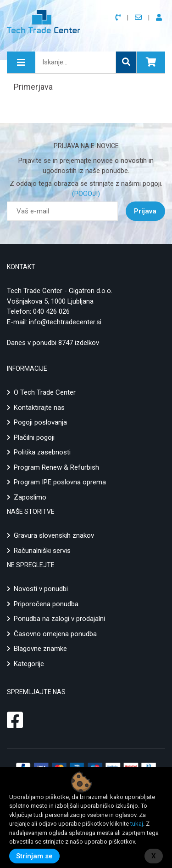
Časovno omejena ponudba (55, 634)
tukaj (137, 824)
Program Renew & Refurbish (56, 467)
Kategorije (29, 664)
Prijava (145, 211)
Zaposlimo (30, 497)
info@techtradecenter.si (65, 322)
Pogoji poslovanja (40, 422)
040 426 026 (51, 311)
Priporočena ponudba (46, 604)
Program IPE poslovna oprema (60, 482)
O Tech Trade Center (45, 392)
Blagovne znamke (40, 649)
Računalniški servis (42, 551)
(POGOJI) (86, 194)
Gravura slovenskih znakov (54, 535)
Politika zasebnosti (42, 452)
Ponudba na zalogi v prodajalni (59, 619)
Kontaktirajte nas (39, 408)
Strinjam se (34, 856)
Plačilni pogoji (34, 437)
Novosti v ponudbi (41, 589)
